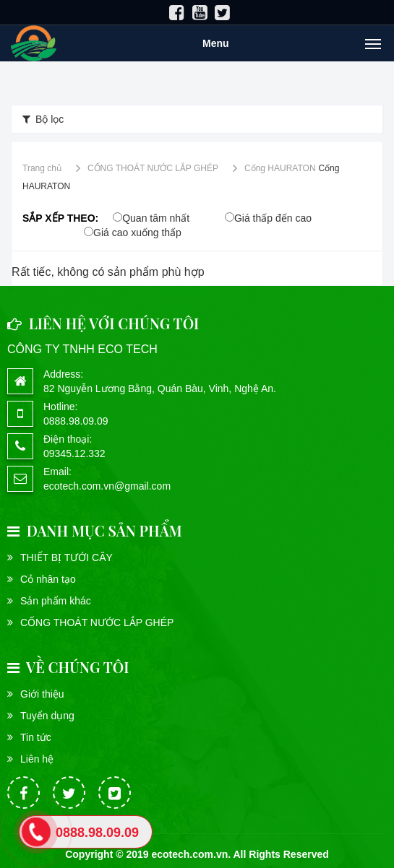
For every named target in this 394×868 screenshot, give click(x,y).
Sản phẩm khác (56, 601)
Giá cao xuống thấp (137, 233)
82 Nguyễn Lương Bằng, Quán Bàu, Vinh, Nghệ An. (160, 389)
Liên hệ (37, 759)
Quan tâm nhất (156, 218)
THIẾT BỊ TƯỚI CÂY (67, 557)
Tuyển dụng (47, 716)
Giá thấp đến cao (273, 218)
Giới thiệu (42, 694)
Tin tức (36, 737)
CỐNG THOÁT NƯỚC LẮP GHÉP (97, 622)
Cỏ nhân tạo (48, 579)
